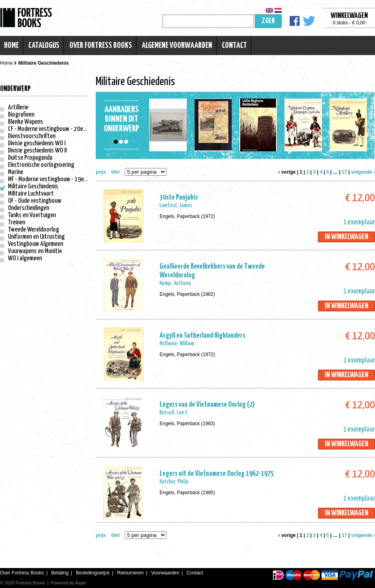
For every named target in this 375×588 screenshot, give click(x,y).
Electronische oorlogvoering (41, 165)
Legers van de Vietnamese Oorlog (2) (207, 405)
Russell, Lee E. (174, 413)
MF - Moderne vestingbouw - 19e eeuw (53, 179)
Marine (16, 172)
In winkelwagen (346, 237)
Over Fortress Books (101, 46)
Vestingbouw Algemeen (36, 244)
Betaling (60, 573)
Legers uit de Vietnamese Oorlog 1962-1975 (217, 474)
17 (344, 172)
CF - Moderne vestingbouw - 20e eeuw (52, 129)
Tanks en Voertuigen (32, 215)
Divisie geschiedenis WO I (37, 144)
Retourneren (130, 573)
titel (115, 172)
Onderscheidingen (29, 208)
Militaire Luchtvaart (31, 194)
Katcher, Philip (174, 482)
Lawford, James (176, 205)
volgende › (363, 172)
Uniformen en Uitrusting (36, 237)
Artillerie (18, 108)
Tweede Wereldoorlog (34, 230)
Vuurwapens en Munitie (35, 251)
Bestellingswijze (93, 573)
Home (11, 46)
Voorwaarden (165, 573)
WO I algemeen (25, 258)
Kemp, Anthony (175, 283)
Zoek (268, 21)
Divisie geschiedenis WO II (37, 151)
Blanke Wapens (26, 122)
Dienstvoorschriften (32, 136)
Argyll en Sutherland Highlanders (202, 336)
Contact (234, 46)
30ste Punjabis (179, 197)
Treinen (17, 223)
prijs (101, 172)
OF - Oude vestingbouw (35, 201)
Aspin (81, 583)
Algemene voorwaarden (177, 46)
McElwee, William (177, 343)
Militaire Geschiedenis (33, 187)
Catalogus (44, 46)
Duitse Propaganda (30, 158)
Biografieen (21, 115)
